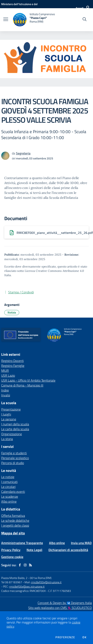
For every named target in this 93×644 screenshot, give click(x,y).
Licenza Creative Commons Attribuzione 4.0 (54, 271)
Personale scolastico (15, 458)
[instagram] (25, 565)
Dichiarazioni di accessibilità (68, 550)
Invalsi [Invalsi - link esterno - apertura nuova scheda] (6, 395)
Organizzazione (12, 434)
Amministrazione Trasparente (22, 543)
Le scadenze (10, 496)
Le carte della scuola (15, 429)
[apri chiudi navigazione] (6, 20)
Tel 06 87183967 (12, 582)
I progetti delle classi (15, 525)
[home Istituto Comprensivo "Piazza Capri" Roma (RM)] (34, 20)
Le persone (9, 419)
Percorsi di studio (13, 463)
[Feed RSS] (30, 565)
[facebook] (20, 565)
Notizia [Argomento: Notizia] (12, 312)
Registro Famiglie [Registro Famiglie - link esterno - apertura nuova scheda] (13, 366)
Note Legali (34, 550)
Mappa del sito (13, 533)
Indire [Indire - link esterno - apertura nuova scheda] (5, 390)
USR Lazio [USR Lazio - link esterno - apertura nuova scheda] (8, 375)
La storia (7, 439)
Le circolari (8, 487)
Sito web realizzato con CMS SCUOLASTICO (60, 608)
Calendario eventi (13, 492)
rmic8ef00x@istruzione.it (46, 582)
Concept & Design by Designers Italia (65, 603)
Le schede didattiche (15, 520)
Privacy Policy (11, 550)
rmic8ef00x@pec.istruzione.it (27, 586)
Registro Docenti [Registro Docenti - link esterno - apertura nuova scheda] (12, 361)
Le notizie (8, 477)
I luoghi (6, 414)
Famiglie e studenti (14, 453)
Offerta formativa (13, 516)
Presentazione (11, 409)
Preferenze (65, 637)
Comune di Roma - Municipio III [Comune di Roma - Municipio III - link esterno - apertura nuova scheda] (22, 385)
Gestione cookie (12, 557)
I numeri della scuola (15, 424)
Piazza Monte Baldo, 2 (14, 578)
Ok (84, 637)
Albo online (9, 501)
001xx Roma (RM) (41, 578)
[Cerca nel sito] (85, 20)
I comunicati (9, 482)
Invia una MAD (81, 543)
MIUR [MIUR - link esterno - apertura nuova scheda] (5, 371)
